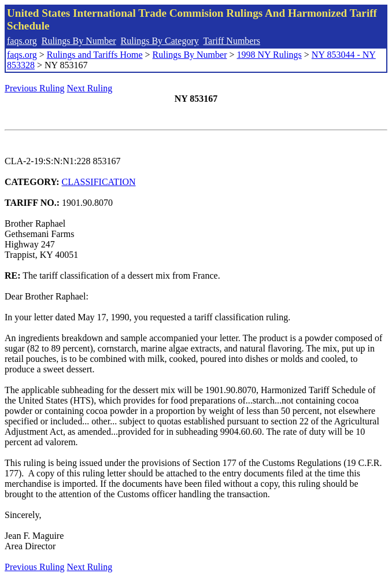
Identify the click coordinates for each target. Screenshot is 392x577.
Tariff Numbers (232, 41)
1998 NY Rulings (269, 55)
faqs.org (22, 41)
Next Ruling (90, 88)
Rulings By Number (79, 41)
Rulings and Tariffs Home (95, 55)
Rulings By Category (160, 41)
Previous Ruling (35, 88)
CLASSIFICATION (99, 182)
